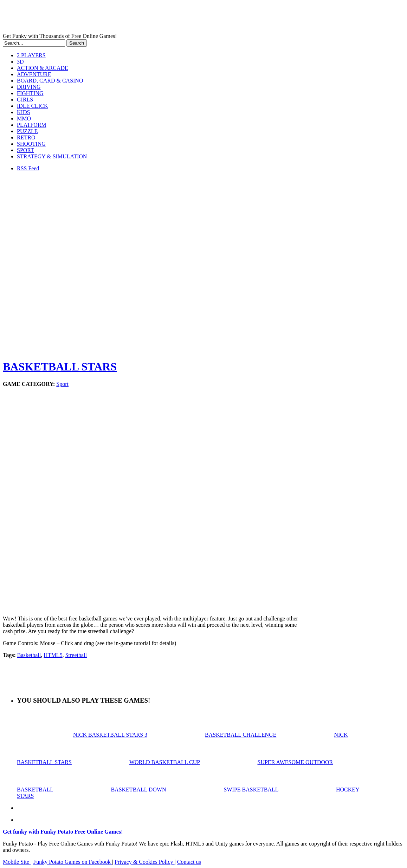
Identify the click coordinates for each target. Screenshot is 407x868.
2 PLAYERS (31, 55)
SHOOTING (31, 144)
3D (20, 62)
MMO (24, 119)
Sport (62, 384)
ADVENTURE (34, 74)
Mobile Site (17, 862)
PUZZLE (27, 131)
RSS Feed (28, 168)
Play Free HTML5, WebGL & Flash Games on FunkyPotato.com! (122, 18)
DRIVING (29, 87)
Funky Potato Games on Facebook (72, 862)
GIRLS (25, 100)
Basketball (29, 655)
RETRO (26, 137)
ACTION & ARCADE (43, 68)
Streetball (76, 655)
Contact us (189, 862)
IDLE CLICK (32, 106)
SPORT (25, 150)
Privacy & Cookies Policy (145, 862)
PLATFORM (32, 125)
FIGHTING (30, 93)
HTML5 (53, 655)
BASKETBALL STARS (60, 367)
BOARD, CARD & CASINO (50, 81)
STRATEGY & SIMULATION (52, 156)
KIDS (23, 112)
